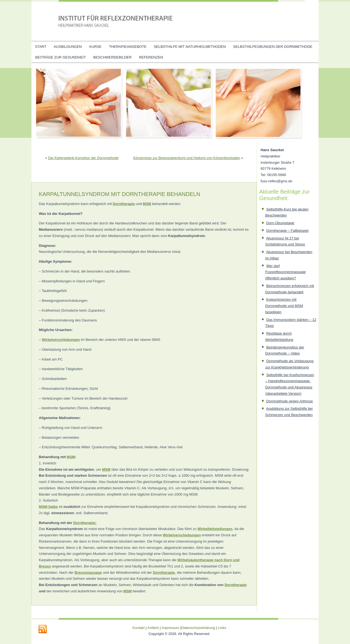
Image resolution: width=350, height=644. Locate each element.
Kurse (95, 47)
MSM (147, 204)
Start (41, 47)
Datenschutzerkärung (199, 628)
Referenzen (151, 57)
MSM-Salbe (48, 507)
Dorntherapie (124, 204)
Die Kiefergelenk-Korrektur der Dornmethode (83, 158)
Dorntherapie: (85, 523)
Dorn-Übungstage (280, 223)
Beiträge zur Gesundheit (61, 57)
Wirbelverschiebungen (61, 340)
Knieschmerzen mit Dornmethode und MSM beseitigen (284, 306)
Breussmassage (88, 573)
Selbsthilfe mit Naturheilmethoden (190, 47)
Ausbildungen (68, 47)
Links (222, 628)
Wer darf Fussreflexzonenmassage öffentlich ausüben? (285, 272)
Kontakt (139, 628)
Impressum (170, 628)
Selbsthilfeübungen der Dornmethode (273, 47)
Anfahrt (153, 628)
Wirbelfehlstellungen (215, 529)
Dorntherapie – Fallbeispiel (288, 231)
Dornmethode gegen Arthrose (290, 401)
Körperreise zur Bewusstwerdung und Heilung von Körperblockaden (187, 158)
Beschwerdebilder (112, 57)
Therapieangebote (128, 47)
